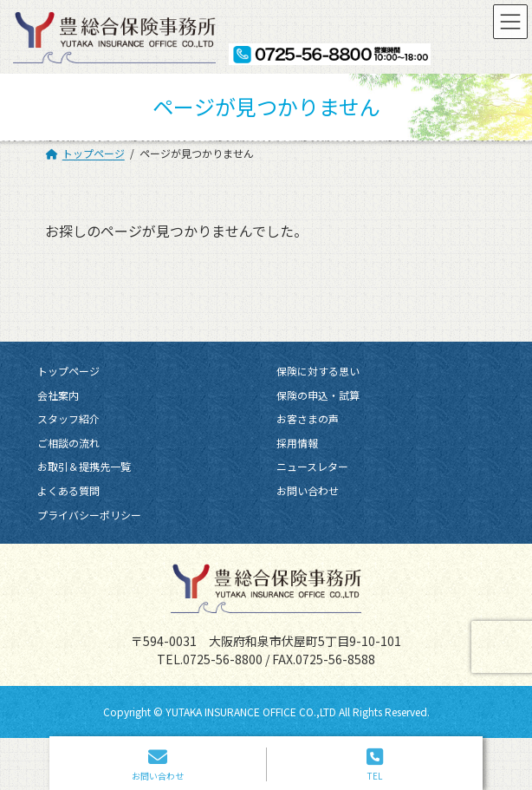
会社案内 (58, 394)
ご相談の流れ (68, 443)
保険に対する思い (318, 371)
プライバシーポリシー (89, 514)
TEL (375, 764)
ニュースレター (312, 466)
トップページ (68, 371)
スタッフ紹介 (68, 418)
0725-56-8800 (223, 658)
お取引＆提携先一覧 (84, 466)
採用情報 (297, 443)
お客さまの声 (308, 418)
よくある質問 (68, 490)
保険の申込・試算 (318, 394)
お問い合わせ (308, 490)
